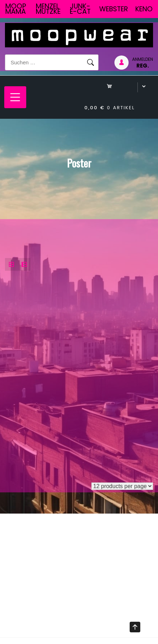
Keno (144, 9)
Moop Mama (16, 9)
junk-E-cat (80, 9)
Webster (114, 9)
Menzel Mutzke (48, 9)
